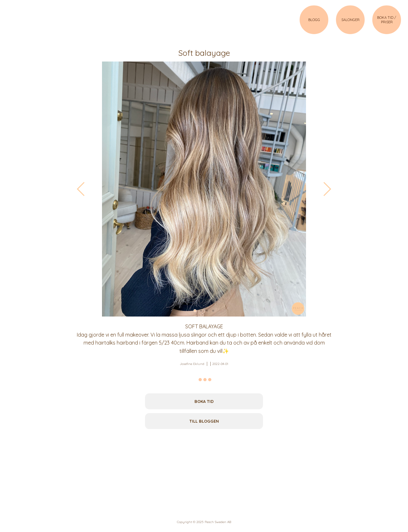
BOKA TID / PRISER (387, 20)
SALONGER (350, 20)
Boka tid (204, 401)
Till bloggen (204, 421)
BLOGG (314, 20)
